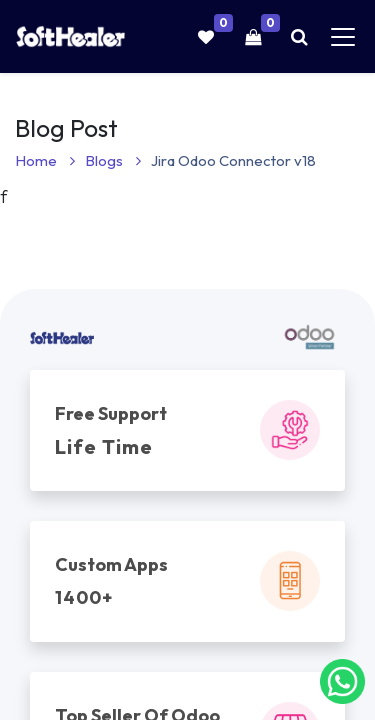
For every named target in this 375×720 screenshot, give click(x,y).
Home (45, 160)
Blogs (113, 160)
